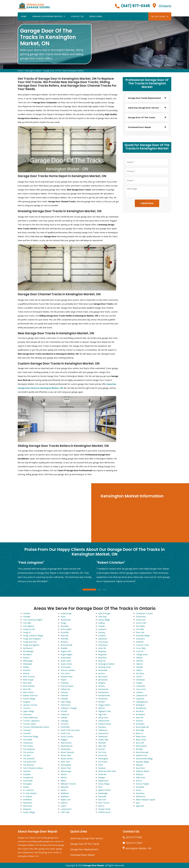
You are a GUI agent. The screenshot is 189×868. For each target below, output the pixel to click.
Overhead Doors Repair (83, 855)
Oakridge (64, 721)
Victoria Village (29, 699)
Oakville (64, 718)
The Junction (28, 752)
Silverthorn (27, 803)
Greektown (103, 736)
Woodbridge (28, 651)
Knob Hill (102, 648)
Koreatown (103, 645)
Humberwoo (103, 692)
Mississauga (66, 771)
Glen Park (102, 746)
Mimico (64, 777)
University (27, 714)
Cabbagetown (142, 702)
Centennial (140, 686)
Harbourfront (104, 721)
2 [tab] (99, 590)
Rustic (63, 617)
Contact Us (77, 16)
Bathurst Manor (143, 771)
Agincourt (140, 806)
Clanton (139, 664)
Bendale (139, 749)
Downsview (141, 617)
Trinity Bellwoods (30, 718)
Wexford (27, 670)
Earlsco (101, 806)
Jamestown (103, 680)
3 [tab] (105, 590)
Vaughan (27, 702)
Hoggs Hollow (104, 705)
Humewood (103, 689)
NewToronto (66, 743)
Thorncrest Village (31, 736)
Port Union (65, 673)
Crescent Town (142, 645)
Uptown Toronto (30, 705)
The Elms (27, 755)
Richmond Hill (66, 645)
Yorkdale (27, 617)
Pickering (64, 683)
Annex (138, 790)
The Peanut (28, 746)
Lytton (63, 806)
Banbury (139, 774)
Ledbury (102, 623)
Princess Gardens (68, 670)
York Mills (27, 623)
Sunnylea (27, 774)
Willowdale (27, 664)
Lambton (102, 636)
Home (24, 16)
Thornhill (27, 733)
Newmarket (66, 749)
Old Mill (64, 711)
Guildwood (103, 730)
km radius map (46, 513)
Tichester (27, 730)
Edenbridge (103, 793)
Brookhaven (141, 708)
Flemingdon (103, 759)
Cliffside (139, 658)
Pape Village (66, 702)
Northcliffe (65, 727)
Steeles (26, 787)
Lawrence (102, 629)
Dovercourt (141, 620)
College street (142, 654)
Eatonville (102, 796)
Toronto (27, 708)
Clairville (139, 667)
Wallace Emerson (30, 695)
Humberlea (103, 699)
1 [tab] (89, 590)
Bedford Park (141, 755)
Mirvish (64, 774)
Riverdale (65, 639)
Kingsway (102, 651)
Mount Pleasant (67, 752)
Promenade (66, 667)
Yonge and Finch (30, 642)
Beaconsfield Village (144, 759)
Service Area (96, 16)
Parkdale (64, 699)
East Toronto (104, 803)
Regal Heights (66, 654)
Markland (65, 793)
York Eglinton (29, 626)
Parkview (64, 695)
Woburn (26, 658)
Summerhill (28, 781)
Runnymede (66, 620)
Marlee (64, 790)
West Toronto (29, 677)
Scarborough (66, 613)
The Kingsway (29, 749)
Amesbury (140, 793)
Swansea (27, 771)
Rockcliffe (65, 632)
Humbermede (104, 695)
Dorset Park (141, 623)
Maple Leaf (65, 800)
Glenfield (102, 743)
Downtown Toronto (144, 613)
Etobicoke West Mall (107, 771)
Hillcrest (102, 708)
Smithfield (27, 800)
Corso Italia (141, 648)
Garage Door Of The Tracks (85, 844)
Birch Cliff (140, 743)
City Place (140, 673)
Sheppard (27, 809)
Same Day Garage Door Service (87, 838)
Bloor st (139, 733)
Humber (102, 702)
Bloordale (140, 730)
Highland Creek (105, 711)
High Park (102, 714)
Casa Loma (141, 689)
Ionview (101, 686)
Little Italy (102, 617)
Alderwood (140, 796)
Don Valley (140, 626)
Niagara (64, 740)
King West (102, 658)
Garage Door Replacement (84, 849)
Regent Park (66, 651)
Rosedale (65, 626)
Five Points (103, 762)
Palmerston (66, 705)
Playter (64, 680)
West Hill (27, 689)
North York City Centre (70, 730)
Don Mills (140, 629)
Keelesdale (103, 670)
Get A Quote (160, 16)
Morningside (66, 765)
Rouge (63, 623)
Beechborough (142, 752)
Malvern (64, 803)
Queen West (66, 661)
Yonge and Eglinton (31, 645)
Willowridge (28, 661)
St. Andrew (27, 796)
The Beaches (29, 765)
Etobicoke (102, 774)
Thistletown (28, 743)
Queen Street (66, 664)
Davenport (140, 639)
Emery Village (104, 784)
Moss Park (65, 762)
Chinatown (140, 680)
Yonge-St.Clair (29, 629)
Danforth (140, 642)
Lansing (101, 632)
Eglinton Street (104, 790)
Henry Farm (103, 718)
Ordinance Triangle (69, 708)
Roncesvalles (66, 629)
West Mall (27, 683)
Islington (102, 683)
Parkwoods (65, 689)
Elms (100, 787)
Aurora (139, 781)
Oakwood (65, 714)
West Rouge (28, 680)
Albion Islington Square (146, 800)
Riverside (64, 636)
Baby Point (141, 777)
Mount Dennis (67, 759)
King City (102, 661)
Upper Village (28, 711)
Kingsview (102, 654)
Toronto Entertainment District (36, 727)
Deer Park (140, 632)
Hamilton (102, 727)
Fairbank (102, 768)
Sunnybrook (28, 777)
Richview (64, 642)
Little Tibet (65, 812)
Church (139, 677)
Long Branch (66, 809)
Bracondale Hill (142, 727)
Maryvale (65, 787)
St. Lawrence (28, 790)
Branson (139, 721)
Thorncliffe (27, 740)
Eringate (102, 777)
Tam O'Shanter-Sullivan (33, 768)
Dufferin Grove (104, 812)
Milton (63, 781)
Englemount (103, 781)
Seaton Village (29, 812)
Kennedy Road (104, 667)
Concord (139, 651)
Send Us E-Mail (134, 843)
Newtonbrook (67, 746)
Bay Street (140, 768)
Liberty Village (104, 620)
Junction (102, 673)
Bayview (139, 765)
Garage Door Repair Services (47, 16)
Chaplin (139, 683)
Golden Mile (103, 740)
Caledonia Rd (141, 695)
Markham (65, 796)
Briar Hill (139, 718)
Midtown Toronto (68, 784)
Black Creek (141, 740)
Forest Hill (102, 755)
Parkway (64, 692)
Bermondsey (141, 746)
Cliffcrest (140, 661)
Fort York (102, 752)
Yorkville (26, 613)
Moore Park (66, 768)
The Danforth (29, 759)
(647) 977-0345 (136, 6)
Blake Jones (141, 736)
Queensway (66, 658)
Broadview (140, 714)
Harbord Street (104, 724)
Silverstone (28, 806)
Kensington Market (33, 71)
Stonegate (27, 784)
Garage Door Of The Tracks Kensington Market (64, 71)
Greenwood (103, 733)
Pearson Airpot (67, 686)
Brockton (140, 711)
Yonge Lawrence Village (33, 636)
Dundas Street (104, 809)
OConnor (65, 724)
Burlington (140, 705)
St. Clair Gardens (30, 793)
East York (102, 800)
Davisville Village (143, 636)
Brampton (140, 724)
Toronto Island (29, 724)
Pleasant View (67, 677)
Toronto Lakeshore (31, 721)
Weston (26, 673)
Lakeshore (103, 639)
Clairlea (139, 670)
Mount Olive (66, 755)
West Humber (29, 686)
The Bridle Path (30, 762)
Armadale (140, 787)
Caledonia (140, 699)
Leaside (101, 626)
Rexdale (64, 648)
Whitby (26, 667)
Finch (100, 765)
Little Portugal (104, 613)
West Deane (28, 692)
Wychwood (28, 648)
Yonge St (27, 632)
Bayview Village (142, 762)
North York (65, 733)
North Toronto (67, 736)
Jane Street (103, 677)
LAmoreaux (103, 642)
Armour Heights (143, 784)
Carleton (139, 692)
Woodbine (27, 654)
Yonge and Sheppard (32, 639)
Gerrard (101, 749)
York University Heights (33, 620)
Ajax (138, 803)
